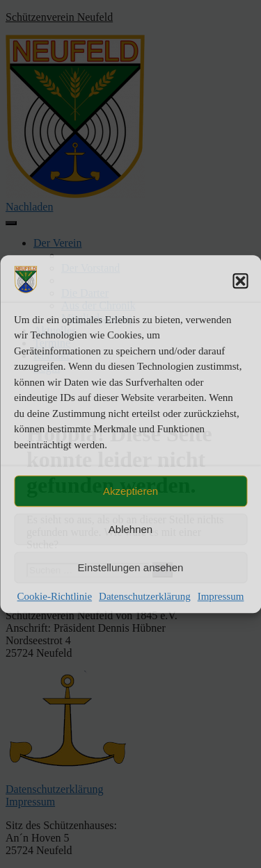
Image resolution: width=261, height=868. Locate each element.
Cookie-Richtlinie (55, 596)
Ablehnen (130, 529)
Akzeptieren (130, 491)
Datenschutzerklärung (145, 596)
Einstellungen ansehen (131, 567)
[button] (240, 281)
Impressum (221, 596)
